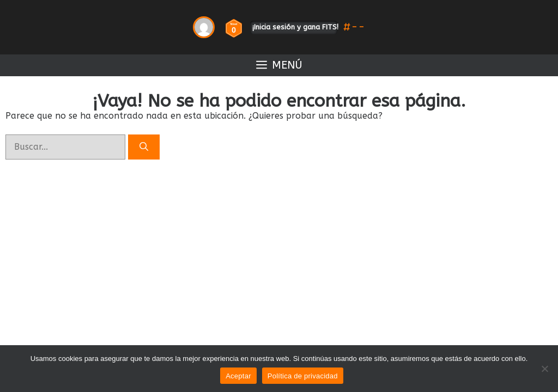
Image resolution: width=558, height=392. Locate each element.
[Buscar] (144, 147)
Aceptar (238, 376)
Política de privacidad (303, 376)
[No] (544, 369)
